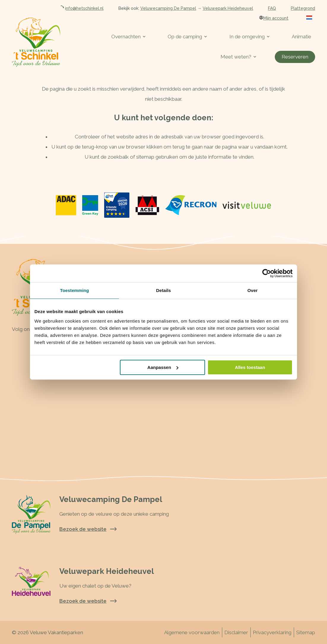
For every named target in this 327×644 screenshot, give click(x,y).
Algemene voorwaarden (192, 632)
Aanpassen (163, 367)
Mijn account (274, 18)
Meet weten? (238, 57)
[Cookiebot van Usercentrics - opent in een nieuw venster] (267, 273)
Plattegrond (303, 8)
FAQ (272, 8)
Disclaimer (236, 632)
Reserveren (295, 57)
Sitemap (306, 632)
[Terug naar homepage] (36, 42)
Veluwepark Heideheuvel (228, 8)
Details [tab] (163, 290)
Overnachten (128, 37)
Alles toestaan (250, 367)
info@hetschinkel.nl (81, 8)
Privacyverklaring (272, 632)
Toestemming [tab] (74, 290)
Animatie (301, 37)
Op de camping (187, 37)
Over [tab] (253, 290)
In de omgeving (249, 37)
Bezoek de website (88, 529)
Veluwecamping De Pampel (168, 8)
